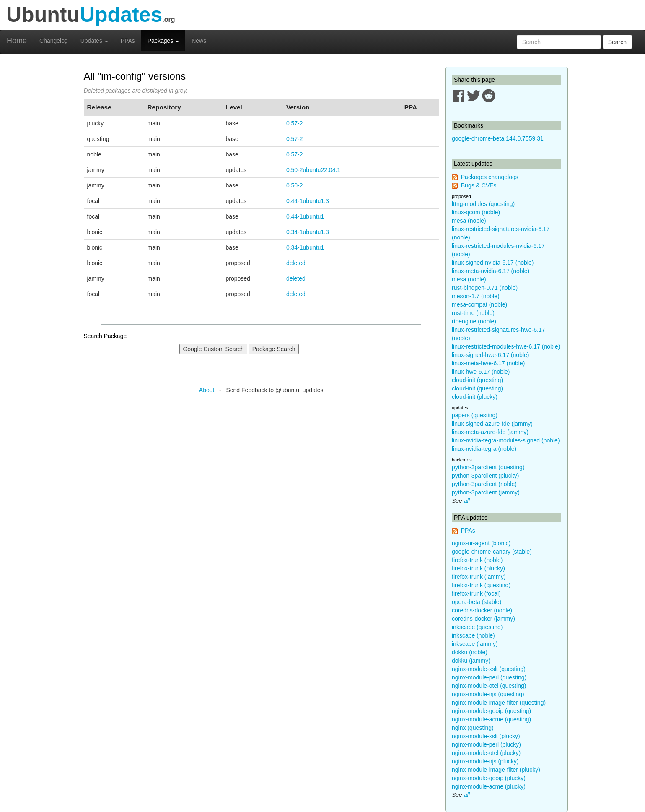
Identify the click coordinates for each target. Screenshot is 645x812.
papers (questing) (475, 415)
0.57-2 (295, 123)
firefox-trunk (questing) (481, 585)
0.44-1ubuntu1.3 (308, 201)
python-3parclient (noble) (484, 484)
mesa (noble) (469, 221)
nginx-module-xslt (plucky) (486, 736)
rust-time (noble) (473, 313)
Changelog (54, 41)
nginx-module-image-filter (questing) (499, 703)
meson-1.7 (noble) (476, 296)
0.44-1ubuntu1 (305, 216)
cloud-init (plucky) (475, 397)
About (207, 390)
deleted (296, 263)
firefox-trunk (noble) (477, 560)
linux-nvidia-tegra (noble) (484, 449)
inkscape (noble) (473, 635)
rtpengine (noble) (474, 321)
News (199, 41)
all (467, 501)
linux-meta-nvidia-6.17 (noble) (491, 271)
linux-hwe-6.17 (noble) (481, 372)
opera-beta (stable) (477, 602)
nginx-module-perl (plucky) (486, 744)
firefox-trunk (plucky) (478, 568)
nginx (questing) (473, 728)
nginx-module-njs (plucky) (485, 761)
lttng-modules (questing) (483, 204)
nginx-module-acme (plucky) (489, 786)
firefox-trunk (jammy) (479, 577)
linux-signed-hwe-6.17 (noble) (490, 355)
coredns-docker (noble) (482, 610)
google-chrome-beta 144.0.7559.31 (498, 138)
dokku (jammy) (471, 661)
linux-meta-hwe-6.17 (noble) (488, 363)
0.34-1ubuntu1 (305, 247)
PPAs (128, 41)
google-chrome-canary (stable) (492, 552)
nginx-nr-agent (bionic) (481, 543)
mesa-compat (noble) (479, 304)
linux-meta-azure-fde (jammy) (490, 432)
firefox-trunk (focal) (476, 593)
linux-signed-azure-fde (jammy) (492, 424)
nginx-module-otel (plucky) (486, 753)
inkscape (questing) (477, 627)
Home (17, 41)
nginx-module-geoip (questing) (491, 711)
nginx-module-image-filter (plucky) (496, 770)
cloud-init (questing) (477, 380)
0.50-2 (295, 185)
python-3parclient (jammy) (486, 492)
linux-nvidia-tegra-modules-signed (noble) (506, 440)
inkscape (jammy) (475, 644)
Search (617, 42)
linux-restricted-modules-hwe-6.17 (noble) (506, 346)
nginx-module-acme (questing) (491, 719)
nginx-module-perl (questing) (489, 677)
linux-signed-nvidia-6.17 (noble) (493, 263)
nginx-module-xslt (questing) (489, 669)
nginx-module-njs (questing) (488, 694)
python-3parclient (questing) (488, 467)
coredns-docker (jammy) (483, 619)
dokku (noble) (470, 652)
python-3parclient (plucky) (485, 476)
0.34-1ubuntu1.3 (308, 232)
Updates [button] (94, 41)
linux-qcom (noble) (476, 212)
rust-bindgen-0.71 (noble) (485, 288)
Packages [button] (163, 41)
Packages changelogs (490, 177)
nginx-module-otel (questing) (489, 686)
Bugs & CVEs (479, 185)
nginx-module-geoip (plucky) (489, 778)
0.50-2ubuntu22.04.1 (313, 170)
